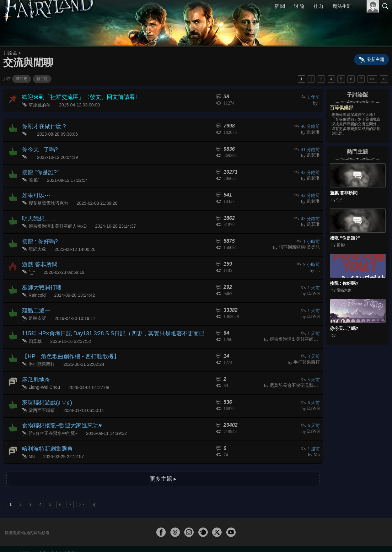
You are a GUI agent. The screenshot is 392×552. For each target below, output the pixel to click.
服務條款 (330, 537)
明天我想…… (37, 211)
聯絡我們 (375, 537)
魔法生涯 (342, 6)
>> (372, 79)
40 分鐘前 (307, 125)
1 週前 (310, 429)
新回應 (22, 79)
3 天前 (310, 342)
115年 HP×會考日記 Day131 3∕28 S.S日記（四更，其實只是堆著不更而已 (104, 320)
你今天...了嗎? (38, 146)
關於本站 (310, 537)
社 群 (319, 6)
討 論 (299, 6)
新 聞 (280, 6)
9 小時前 (308, 255)
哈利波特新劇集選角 (45, 429)
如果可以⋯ (35, 190)
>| (384, 79)
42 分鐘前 (307, 168)
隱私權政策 (353, 537)
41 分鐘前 (307, 146)
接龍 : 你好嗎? (38, 233)
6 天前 (310, 386)
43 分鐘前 (307, 212)
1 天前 (310, 277)
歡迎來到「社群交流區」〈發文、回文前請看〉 (75, 97)
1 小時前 (308, 233)
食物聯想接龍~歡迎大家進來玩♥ (58, 407)
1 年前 (310, 97)
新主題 (42, 79)
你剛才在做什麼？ (42, 124)
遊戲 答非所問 (38, 255)
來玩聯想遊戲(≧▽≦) (44, 385)
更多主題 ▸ (163, 458)
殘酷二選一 (35, 298)
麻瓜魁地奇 (35, 364)
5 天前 (310, 364)
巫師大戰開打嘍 (40, 277)
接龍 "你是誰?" (38, 168)
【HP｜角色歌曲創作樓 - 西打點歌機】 (65, 342)
